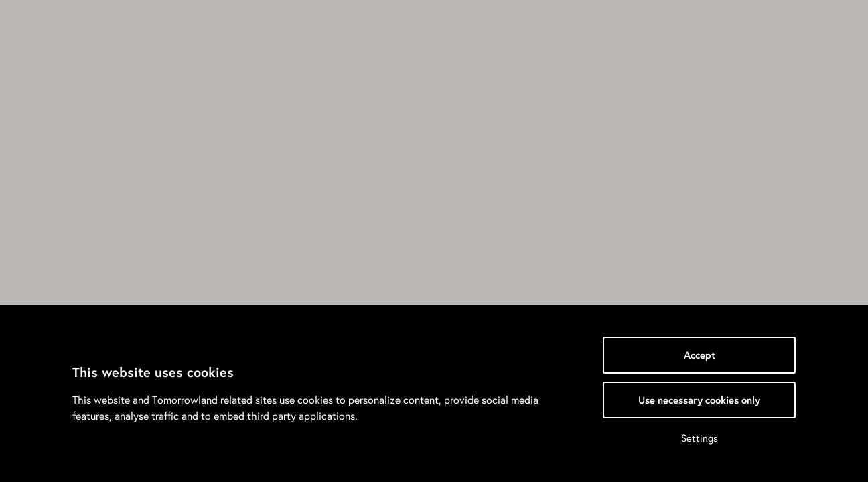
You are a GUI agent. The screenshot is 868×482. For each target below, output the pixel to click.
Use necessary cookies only (699, 400)
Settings (700, 438)
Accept (700, 355)
